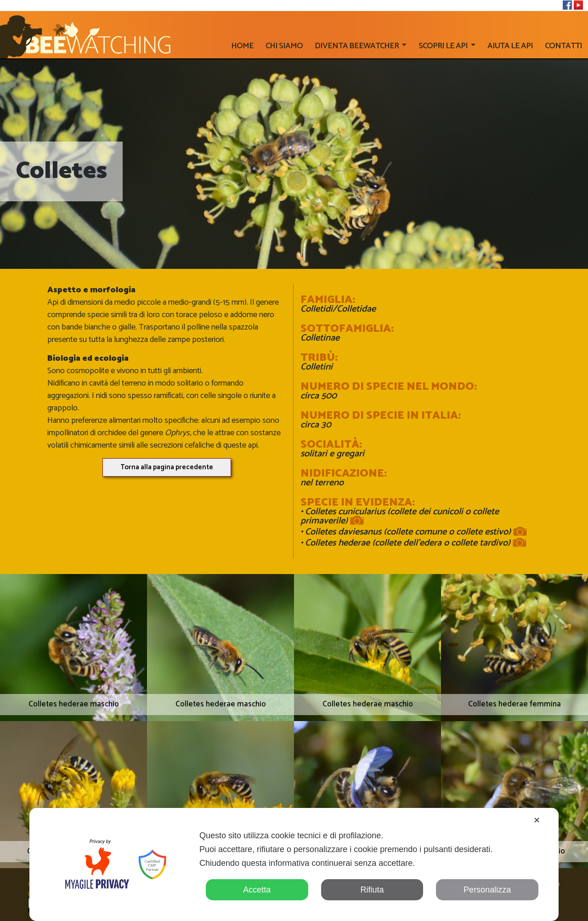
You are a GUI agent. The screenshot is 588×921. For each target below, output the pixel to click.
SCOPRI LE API (444, 46)
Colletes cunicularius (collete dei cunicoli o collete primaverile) (400, 517)
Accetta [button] (257, 890)
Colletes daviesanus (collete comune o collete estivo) (414, 532)
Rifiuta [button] (372, 890)
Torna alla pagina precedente (167, 467)
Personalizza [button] (487, 890)
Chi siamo (284, 46)
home (242, 46)
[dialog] (294, 864)
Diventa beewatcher (357, 46)
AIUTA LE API (510, 46)
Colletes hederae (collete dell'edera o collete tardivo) (413, 543)
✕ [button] (537, 820)
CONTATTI (563, 46)
